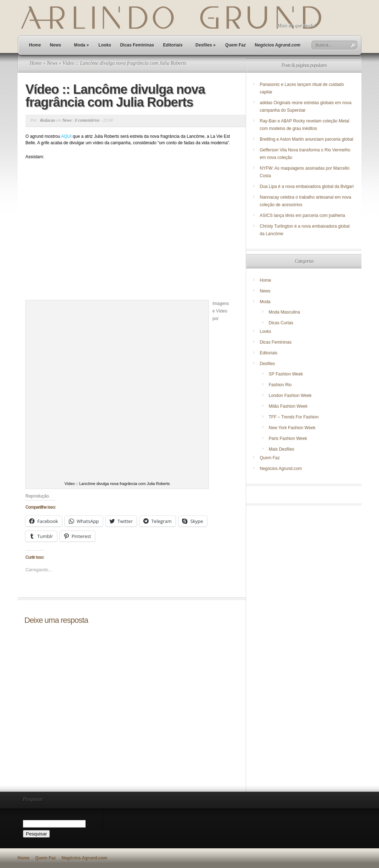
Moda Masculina (284, 312)
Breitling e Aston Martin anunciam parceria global (306, 139)
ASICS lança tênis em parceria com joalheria (302, 215)
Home (35, 45)
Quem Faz (236, 45)
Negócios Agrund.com (278, 45)
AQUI (66, 136)
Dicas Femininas (137, 45)
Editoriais (173, 45)
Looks (105, 45)
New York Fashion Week (292, 428)
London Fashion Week (290, 396)
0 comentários (87, 120)
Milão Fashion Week (288, 406)
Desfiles (206, 45)
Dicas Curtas (281, 323)
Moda (81, 45)
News (55, 45)
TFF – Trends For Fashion (294, 417)
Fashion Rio (280, 385)
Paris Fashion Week (288, 438)
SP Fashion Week (286, 374)
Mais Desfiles (281, 449)
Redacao (48, 120)
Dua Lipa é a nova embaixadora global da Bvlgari (307, 186)
